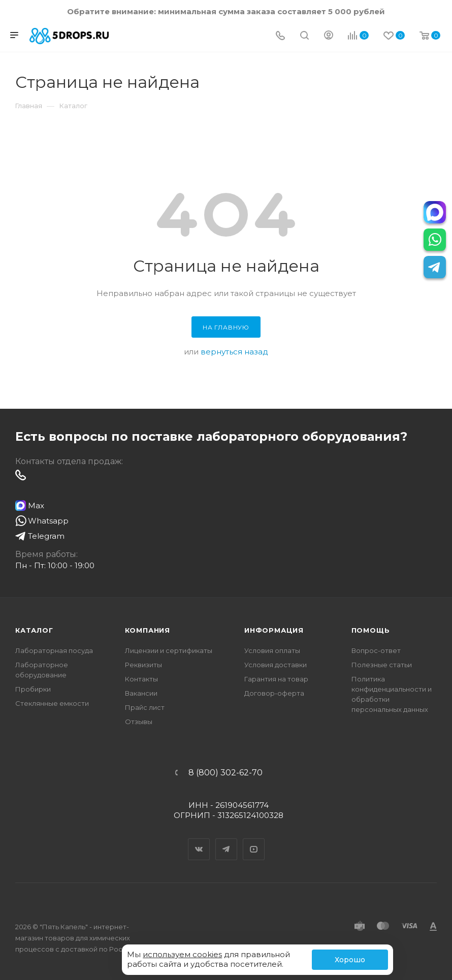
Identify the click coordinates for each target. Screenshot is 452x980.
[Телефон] (280, 36)
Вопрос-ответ (376, 650)
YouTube (254, 840)
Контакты (141, 679)
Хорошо (350, 960)
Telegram (227, 840)
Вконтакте (199, 840)
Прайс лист (145, 707)
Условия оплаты (272, 650)
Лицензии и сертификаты (169, 650)
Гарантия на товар (276, 679)
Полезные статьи (382, 665)
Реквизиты (143, 665)
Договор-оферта (274, 693)
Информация (274, 630)
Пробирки (33, 689)
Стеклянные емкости (52, 703)
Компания (148, 630)
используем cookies (182, 954)
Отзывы (139, 722)
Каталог (34, 630)
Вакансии (141, 693)
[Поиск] (304, 36)
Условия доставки (276, 665)
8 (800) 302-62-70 (225, 773)
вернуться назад (234, 352)
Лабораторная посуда (54, 650)
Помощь (371, 630)
